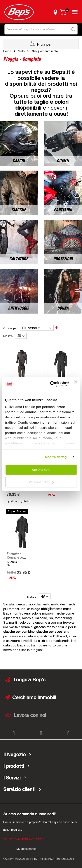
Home (7, 51)
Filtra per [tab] (44, 44)
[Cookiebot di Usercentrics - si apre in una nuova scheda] (51, 384)
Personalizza (41, 482)
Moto (21, 51)
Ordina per (10, 328)
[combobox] (41, 29)
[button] (55, 12)
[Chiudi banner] (75, 384)
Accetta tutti (41, 470)
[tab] (41, 755)
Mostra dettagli (57, 457)
